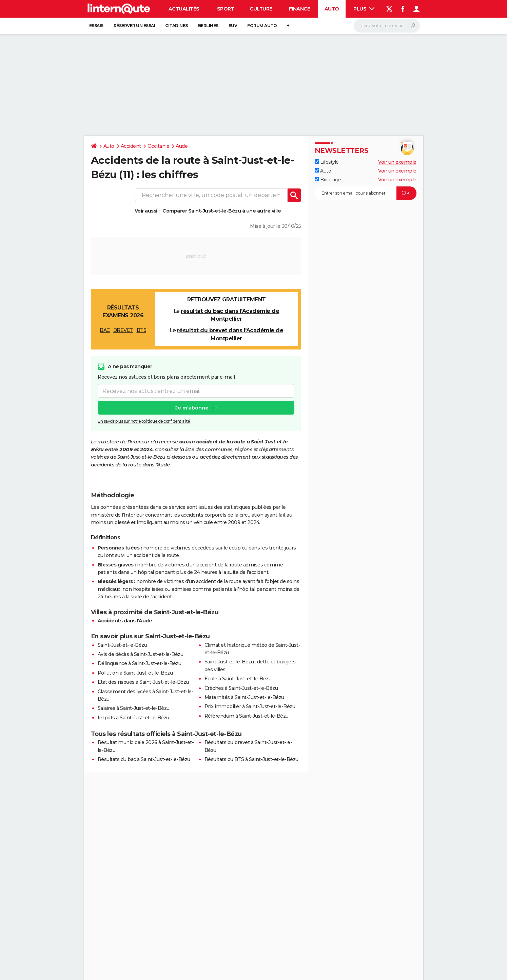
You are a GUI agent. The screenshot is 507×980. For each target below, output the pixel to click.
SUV (233, 26)
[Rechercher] (387, 26)
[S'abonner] (366, 193)
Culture (261, 9)
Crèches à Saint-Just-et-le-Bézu (241, 688)
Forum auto (262, 26)
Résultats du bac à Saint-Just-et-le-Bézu (144, 759)
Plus (364, 9)
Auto (332, 9)
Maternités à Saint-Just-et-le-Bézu (244, 697)
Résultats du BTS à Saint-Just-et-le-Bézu (251, 759)
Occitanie (159, 146)
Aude (182, 146)
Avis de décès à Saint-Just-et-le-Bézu (141, 654)
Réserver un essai (134, 26)
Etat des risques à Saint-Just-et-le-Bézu (143, 682)
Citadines (177, 26)
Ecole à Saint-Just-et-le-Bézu (238, 679)
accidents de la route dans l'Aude (130, 465)
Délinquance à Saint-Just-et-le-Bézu (140, 663)
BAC (105, 330)
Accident (131, 146)
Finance (300, 9)
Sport (226, 9)
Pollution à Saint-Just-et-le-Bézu (135, 673)
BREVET (123, 330)
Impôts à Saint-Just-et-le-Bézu (133, 718)
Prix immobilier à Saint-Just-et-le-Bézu (250, 706)
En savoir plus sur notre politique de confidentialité (144, 421)
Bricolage (328, 180)
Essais (96, 26)
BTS (142, 330)
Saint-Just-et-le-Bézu (122, 645)
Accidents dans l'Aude (125, 621)
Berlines (208, 26)
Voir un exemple (397, 162)
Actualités (184, 9)
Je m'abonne (192, 408)
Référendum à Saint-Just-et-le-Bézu (247, 716)
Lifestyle (327, 162)
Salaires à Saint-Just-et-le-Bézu (134, 708)
